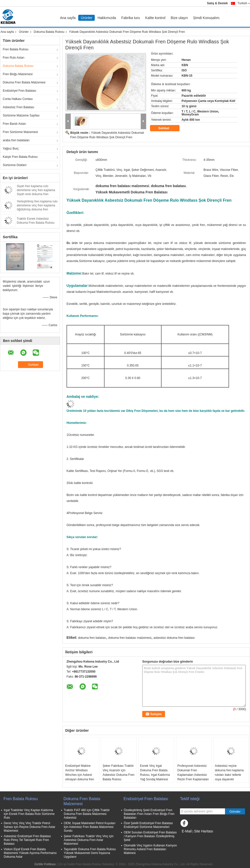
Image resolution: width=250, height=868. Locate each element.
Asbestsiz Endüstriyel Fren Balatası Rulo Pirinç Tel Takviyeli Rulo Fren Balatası (27, 840)
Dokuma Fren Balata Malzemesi (24, 82)
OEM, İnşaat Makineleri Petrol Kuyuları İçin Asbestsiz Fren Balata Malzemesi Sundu (90, 827)
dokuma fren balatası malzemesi (130, 638)
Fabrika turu (131, 18)
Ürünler (86, 18)
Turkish (244, 3)
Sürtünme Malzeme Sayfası (21, 115)
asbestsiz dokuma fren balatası (174, 638)
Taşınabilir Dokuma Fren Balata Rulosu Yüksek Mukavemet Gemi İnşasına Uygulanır (90, 853)
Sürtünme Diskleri (15, 165)
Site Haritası (203, 831)
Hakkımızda (107, 18)
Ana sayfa (68, 18)
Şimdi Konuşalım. (207, 18)
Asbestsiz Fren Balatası (18, 107)
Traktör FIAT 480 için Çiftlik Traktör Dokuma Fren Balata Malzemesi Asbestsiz (87, 814)
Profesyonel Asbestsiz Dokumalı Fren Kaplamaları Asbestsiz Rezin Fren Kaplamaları (193, 773)
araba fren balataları (16, 140)
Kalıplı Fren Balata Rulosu (20, 157)
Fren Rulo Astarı (14, 58)
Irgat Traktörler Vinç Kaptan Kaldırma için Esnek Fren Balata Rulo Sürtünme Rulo (29, 814)
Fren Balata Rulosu (16, 49)
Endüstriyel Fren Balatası (19, 91)
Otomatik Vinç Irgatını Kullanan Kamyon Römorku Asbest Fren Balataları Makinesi (150, 849)
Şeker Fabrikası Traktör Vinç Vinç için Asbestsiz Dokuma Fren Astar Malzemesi (89, 840)
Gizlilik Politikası (45, 864)
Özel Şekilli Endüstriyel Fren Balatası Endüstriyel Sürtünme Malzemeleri (148, 825)
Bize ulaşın (179, 18)
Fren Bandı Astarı (14, 124)
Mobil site (188, 837)
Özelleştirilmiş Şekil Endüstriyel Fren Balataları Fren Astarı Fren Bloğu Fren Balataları (149, 814)
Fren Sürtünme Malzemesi (20, 132)
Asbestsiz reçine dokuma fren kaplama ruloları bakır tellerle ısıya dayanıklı (229, 773)
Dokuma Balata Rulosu (49, 32)
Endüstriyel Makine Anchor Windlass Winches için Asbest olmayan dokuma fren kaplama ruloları (80, 775)
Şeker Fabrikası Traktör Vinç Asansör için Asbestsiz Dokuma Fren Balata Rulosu (118, 773)
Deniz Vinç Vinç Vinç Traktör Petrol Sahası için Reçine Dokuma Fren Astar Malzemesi (29, 827)
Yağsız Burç (11, 149)
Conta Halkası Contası (18, 99)
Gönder (235, 812)
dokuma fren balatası (92, 638)
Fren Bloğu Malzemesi (18, 74)
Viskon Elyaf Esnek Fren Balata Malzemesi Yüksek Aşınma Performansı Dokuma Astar (30, 853)
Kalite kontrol (155, 18)
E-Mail (187, 831)
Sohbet (167, 128)
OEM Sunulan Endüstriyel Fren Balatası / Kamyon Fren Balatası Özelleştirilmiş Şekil (150, 836)
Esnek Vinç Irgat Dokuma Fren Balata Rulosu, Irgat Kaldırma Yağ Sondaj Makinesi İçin (155, 775)
